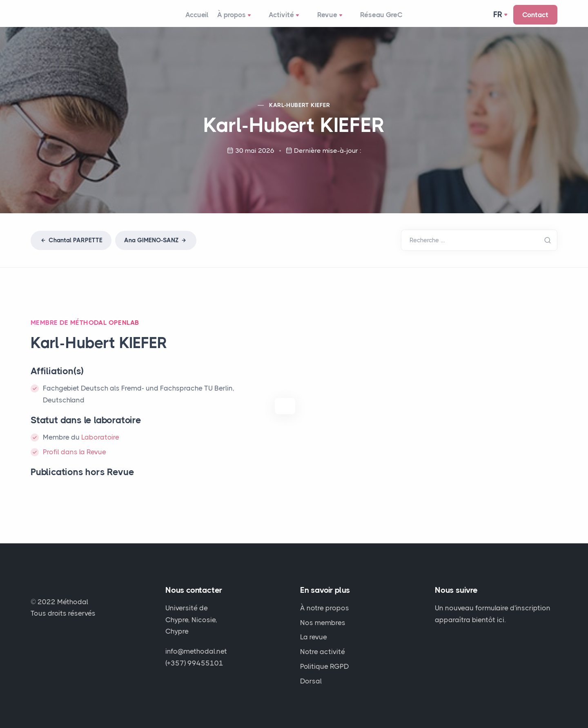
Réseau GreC (382, 18)
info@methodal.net (196, 651)
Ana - (156, 247)
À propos (242, 19)
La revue (314, 637)
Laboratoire (100, 444)
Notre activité (323, 652)
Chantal (71, 247)
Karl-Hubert (300, 112)
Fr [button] (498, 18)
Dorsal (311, 681)
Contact (535, 18)
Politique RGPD (325, 666)
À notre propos (325, 608)
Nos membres (323, 623)
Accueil (197, 18)
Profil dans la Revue (75, 459)
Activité (290, 19)
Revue (333, 19)
